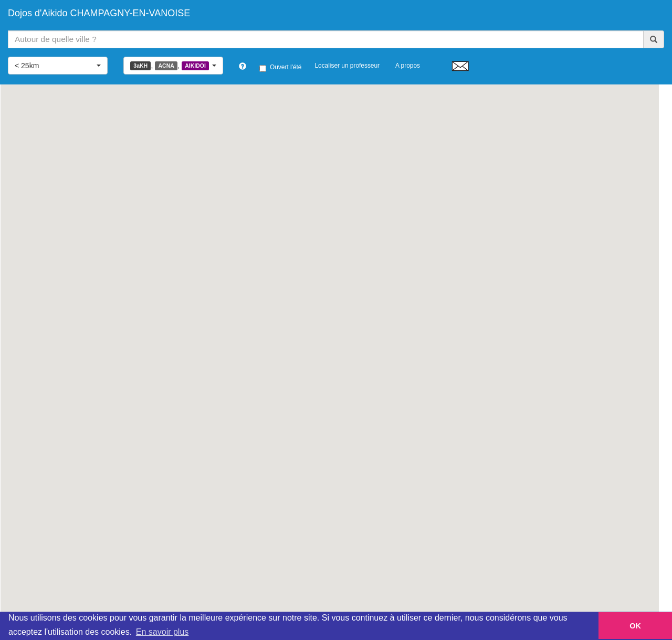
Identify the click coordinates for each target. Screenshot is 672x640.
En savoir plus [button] (162, 632)
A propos (408, 66)
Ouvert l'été (280, 68)
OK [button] (635, 626)
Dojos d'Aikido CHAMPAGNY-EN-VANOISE (99, 13)
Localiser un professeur (347, 66)
